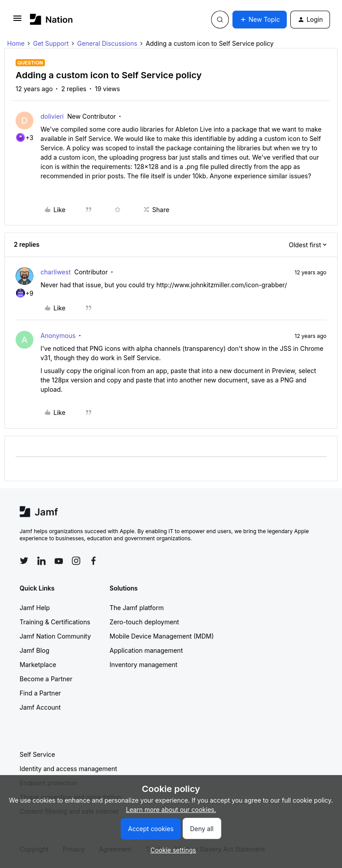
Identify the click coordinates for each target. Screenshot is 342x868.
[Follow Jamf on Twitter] (24, 561)
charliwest (56, 272)
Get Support (51, 43)
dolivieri (52, 116)
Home (16, 43)
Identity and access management (68, 769)
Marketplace (38, 665)
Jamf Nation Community (55, 636)
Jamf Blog (35, 650)
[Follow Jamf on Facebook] (94, 561)
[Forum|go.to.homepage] (51, 19)
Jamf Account (40, 707)
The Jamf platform (137, 608)
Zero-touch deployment (144, 622)
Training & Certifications (55, 622)
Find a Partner (40, 693)
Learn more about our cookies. (171, 810)
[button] (17, 21)
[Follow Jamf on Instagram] (76, 561)
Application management (146, 650)
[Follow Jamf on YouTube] (59, 561)
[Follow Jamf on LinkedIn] (41, 561)
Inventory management (143, 665)
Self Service (37, 754)
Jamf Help (35, 608)
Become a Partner (46, 679)
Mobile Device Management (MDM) (162, 636)
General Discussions (107, 43)
